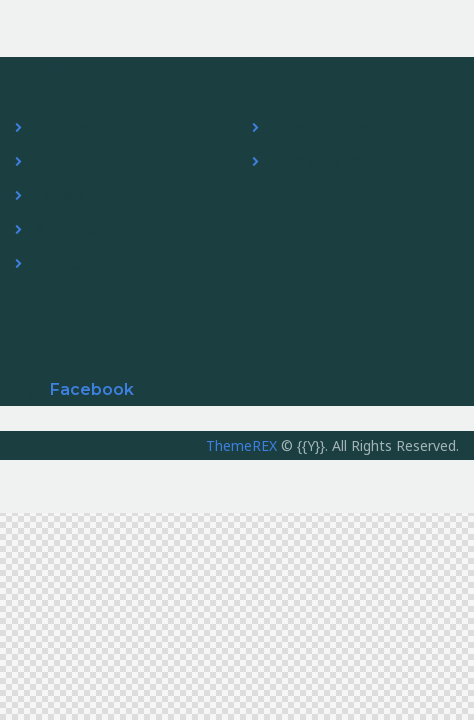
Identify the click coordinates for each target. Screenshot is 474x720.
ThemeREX (241, 445)
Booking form (328, 161)
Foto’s (60, 195)
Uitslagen (73, 161)
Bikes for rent (328, 127)
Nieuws (65, 229)
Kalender (71, 127)
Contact (67, 263)
